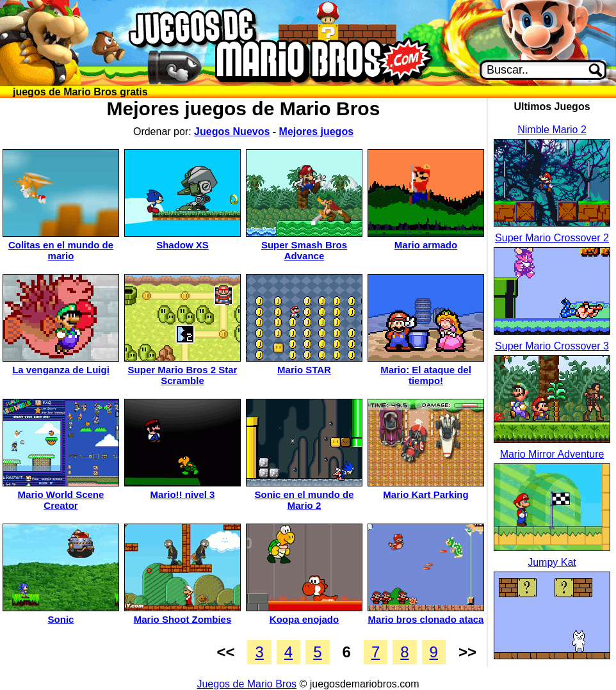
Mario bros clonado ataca (426, 619)
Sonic (61, 619)
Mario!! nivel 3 (183, 494)
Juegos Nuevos (232, 132)
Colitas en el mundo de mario (61, 250)
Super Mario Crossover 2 (552, 238)
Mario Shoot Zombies (183, 619)
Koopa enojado (304, 619)
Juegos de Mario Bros (247, 684)
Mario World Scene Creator (61, 500)
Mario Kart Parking (426, 494)
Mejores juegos (316, 132)
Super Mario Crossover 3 (552, 346)
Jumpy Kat (552, 562)
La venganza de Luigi (61, 370)
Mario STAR (304, 370)
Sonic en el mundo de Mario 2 (304, 500)
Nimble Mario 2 (552, 130)
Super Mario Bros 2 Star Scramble (183, 375)
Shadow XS (182, 245)
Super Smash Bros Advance (304, 250)
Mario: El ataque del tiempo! (426, 375)
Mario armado (426, 245)
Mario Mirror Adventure (552, 454)
